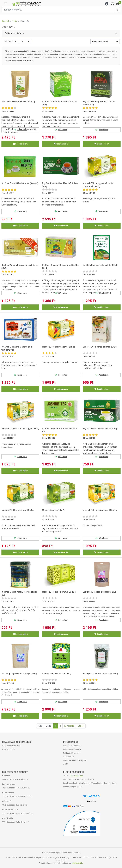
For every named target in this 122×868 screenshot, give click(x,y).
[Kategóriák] (5, 4)
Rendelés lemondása (72, 749)
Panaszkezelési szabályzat (75, 760)
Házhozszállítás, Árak (11, 746)
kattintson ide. (77, 863)
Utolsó (81, 726)
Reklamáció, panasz (72, 753)
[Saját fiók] (112, 4)
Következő (69, 726)
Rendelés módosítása (72, 746)
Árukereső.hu (91, 801)
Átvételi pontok (8, 749)
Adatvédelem (69, 757)
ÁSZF (65, 764)
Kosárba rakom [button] (20, 144)
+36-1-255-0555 (77, 776)
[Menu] (107, 4)
